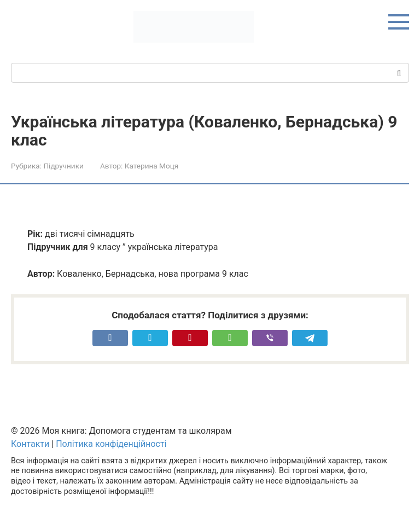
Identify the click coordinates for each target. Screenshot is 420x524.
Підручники (63, 166)
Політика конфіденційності (111, 444)
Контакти (30, 444)
